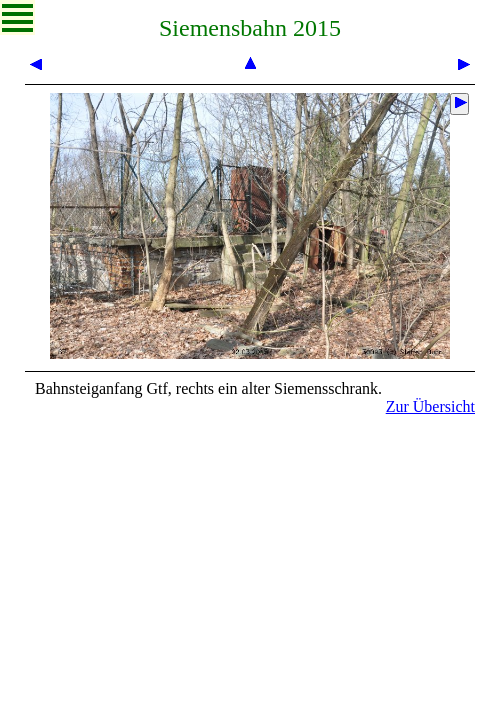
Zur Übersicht (430, 406)
